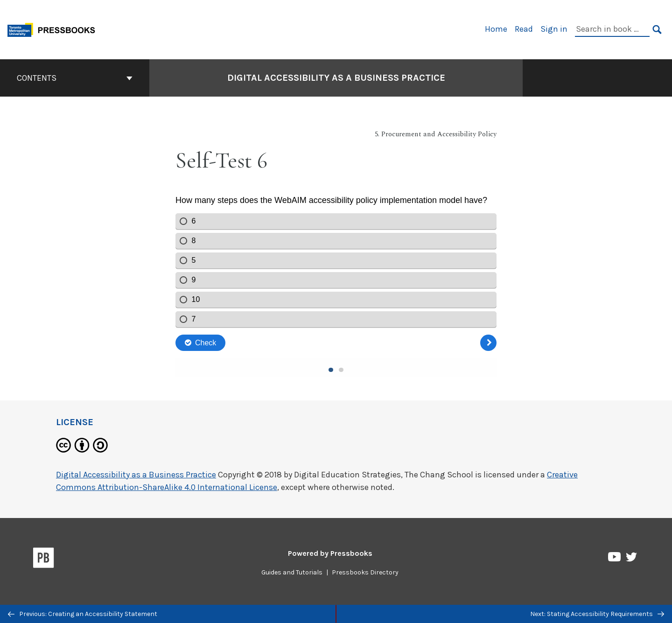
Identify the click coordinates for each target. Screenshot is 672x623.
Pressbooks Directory (365, 572)
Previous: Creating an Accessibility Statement (83, 614)
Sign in (554, 29)
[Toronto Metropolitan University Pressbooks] (55, 29)
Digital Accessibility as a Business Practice (136, 475)
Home (496, 29)
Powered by (330, 553)
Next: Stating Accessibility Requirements (597, 614)
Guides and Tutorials (292, 572)
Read (524, 29)
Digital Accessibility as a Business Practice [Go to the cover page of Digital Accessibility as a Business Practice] (336, 78)
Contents (75, 78)
